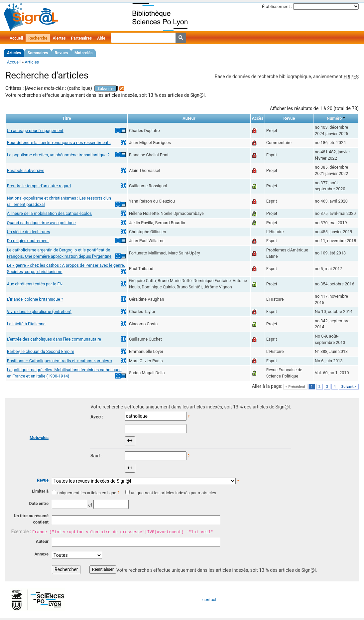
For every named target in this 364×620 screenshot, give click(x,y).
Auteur (42, 541)
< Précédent (295, 387)
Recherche (38, 38)
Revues (61, 53)
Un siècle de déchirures (29, 232)
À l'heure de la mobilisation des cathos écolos (49, 213)
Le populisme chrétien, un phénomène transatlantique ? (58, 155)
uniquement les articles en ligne (87, 493)
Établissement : (277, 6)
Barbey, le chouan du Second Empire (41, 351)
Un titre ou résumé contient (31, 519)
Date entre (39, 503)
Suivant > (349, 387)
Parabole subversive (26, 170)
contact (209, 600)
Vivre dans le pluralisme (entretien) (39, 311)
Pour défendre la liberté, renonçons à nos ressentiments (59, 143)
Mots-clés (83, 53)
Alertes (59, 38)
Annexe (42, 554)
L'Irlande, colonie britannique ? (35, 299)
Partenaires (82, 38)
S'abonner (106, 89)
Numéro (334, 118)
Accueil (16, 38)
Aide (101, 38)
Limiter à (40, 491)
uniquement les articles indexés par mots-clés (174, 493)
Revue (43, 480)
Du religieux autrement (28, 241)
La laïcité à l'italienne (26, 324)
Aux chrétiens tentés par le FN (35, 284)
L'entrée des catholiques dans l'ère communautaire (54, 339)
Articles (14, 53)
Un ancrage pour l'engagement (35, 131)
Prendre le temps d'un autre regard (39, 186)
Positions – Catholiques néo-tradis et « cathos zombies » (60, 361)
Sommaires (38, 53)
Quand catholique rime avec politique (41, 223)
